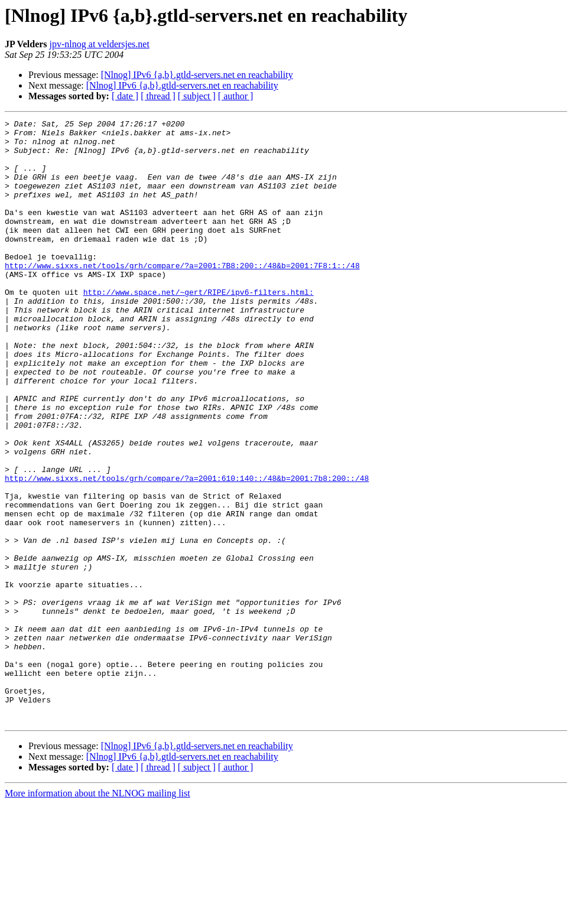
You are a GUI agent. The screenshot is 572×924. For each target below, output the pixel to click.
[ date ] (125, 96)
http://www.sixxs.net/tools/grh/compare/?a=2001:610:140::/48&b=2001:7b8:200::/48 (187, 551)
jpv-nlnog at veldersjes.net (100, 44)
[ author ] (236, 96)
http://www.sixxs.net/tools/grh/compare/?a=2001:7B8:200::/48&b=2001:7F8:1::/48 (182, 295)
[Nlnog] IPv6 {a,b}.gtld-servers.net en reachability (197, 75)
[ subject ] (197, 96)
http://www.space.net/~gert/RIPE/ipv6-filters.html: (199, 327)
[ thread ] (158, 96)
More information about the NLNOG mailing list (97, 914)
